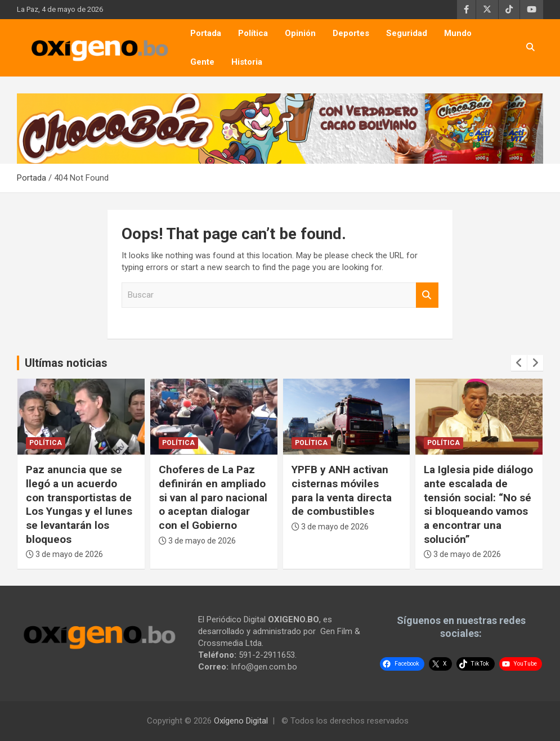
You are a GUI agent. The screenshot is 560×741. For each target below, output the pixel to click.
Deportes (351, 33)
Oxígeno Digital (241, 721)
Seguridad (407, 33)
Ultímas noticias (66, 363)
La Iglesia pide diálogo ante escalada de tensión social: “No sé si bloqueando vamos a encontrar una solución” (478, 504)
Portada (206, 33)
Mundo (458, 33)
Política (253, 33)
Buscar (427, 295)
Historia (247, 62)
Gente (202, 62)
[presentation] (519, 363)
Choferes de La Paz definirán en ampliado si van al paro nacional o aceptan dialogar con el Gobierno (213, 497)
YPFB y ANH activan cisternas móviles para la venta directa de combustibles (342, 490)
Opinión (300, 33)
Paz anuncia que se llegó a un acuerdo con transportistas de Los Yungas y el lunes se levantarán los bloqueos (79, 504)
